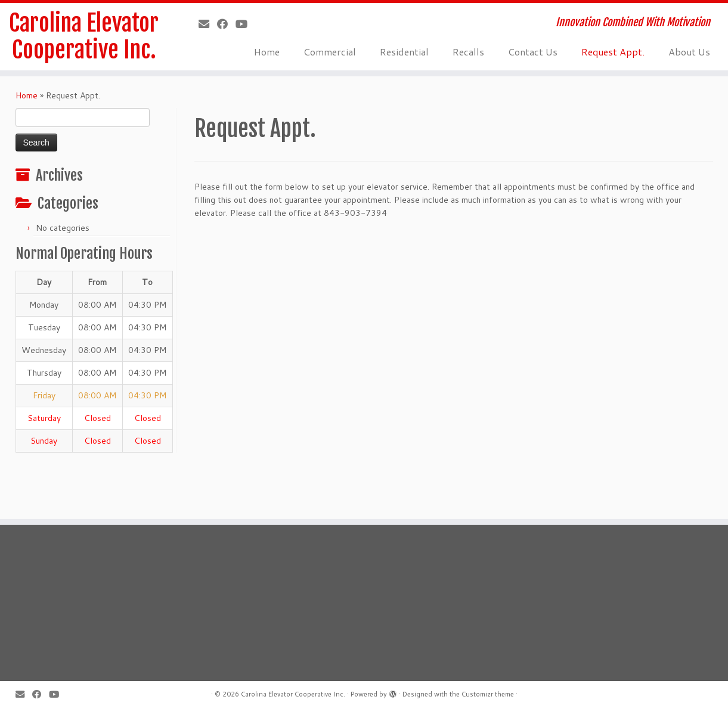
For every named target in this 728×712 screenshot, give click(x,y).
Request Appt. (613, 52)
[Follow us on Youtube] (245, 24)
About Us (689, 52)
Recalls (468, 52)
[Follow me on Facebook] (226, 24)
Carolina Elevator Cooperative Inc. (84, 38)
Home (267, 52)
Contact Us (533, 52)
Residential (404, 52)
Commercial (330, 52)
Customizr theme (488, 694)
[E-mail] (208, 24)
